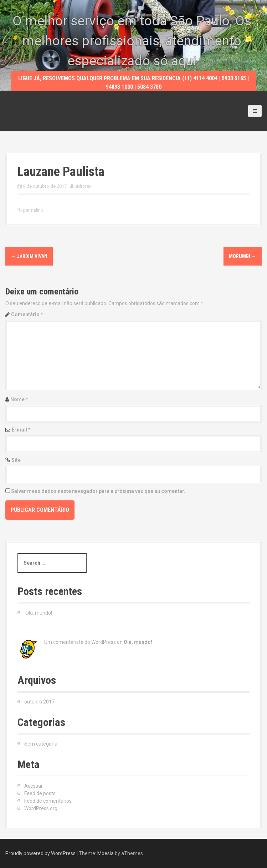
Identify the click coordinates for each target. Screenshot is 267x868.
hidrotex (83, 186)
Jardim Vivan (29, 256)
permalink (32, 210)
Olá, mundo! (39, 613)
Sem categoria (41, 744)
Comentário (27, 314)
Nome (19, 399)
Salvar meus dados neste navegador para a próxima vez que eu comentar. (98, 491)
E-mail (21, 430)
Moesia (106, 853)
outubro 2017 (39, 702)
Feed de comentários (48, 801)
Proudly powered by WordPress (40, 853)
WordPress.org (41, 808)
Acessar (34, 786)
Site (16, 460)
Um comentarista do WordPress (80, 642)
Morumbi (243, 256)
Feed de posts (40, 793)
